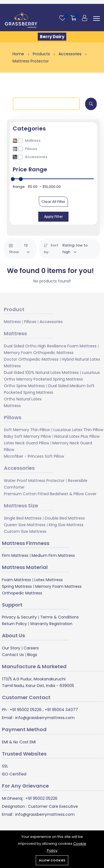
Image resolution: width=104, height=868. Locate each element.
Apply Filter (53, 217)
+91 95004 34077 (61, 710)
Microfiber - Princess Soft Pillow (34, 456)
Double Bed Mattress (65, 518)
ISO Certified (14, 774)
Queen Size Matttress (25, 525)
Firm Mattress (15, 555)
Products (42, 54)
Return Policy (14, 624)
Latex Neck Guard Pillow (26, 443)
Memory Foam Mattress (58, 586)
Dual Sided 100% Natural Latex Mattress (41, 373)
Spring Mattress (17, 586)
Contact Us (13, 655)
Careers (31, 648)
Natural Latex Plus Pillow (77, 436)
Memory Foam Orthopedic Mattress (39, 353)
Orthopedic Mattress (22, 593)
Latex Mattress (49, 580)
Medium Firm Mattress (53, 555)
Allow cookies (52, 860)
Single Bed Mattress (23, 518)
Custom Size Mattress (25, 531)
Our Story (11, 648)
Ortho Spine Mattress (24, 386)
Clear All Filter (53, 202)
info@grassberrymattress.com (44, 718)
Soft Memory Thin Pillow (27, 430)
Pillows (30, 322)
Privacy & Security (19, 617)
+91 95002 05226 (25, 710)
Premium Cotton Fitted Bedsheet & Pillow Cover (50, 494)
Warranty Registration (51, 624)
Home (19, 54)
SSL (5, 766)
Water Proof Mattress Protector (34, 481)
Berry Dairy (52, 37)
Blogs (32, 655)
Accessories (71, 54)
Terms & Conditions (59, 617)
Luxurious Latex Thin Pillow (78, 430)
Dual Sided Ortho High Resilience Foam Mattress (50, 346)
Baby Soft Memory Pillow (27, 436)
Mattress (12, 322)
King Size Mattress (66, 525)
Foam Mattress (17, 580)
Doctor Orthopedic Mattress (31, 359)
